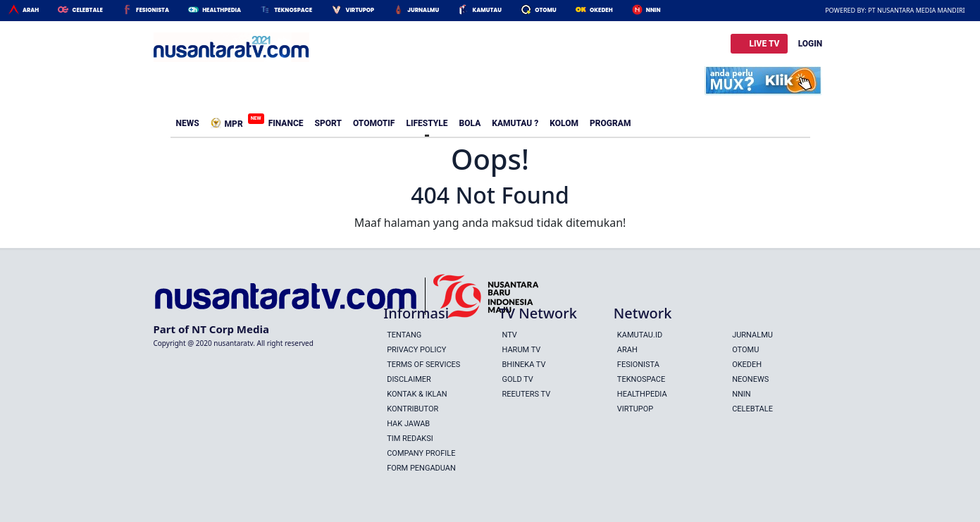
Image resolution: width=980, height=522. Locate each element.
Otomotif (374, 123)
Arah (31, 10)
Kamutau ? (515, 123)
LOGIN (811, 44)
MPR (230, 121)
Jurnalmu (423, 10)
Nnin (653, 10)
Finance (286, 123)
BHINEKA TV (523, 365)
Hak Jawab (408, 424)
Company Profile (421, 453)
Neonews (750, 379)
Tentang (404, 335)
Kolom (564, 123)
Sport (328, 123)
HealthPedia (222, 10)
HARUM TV (521, 350)
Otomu (546, 10)
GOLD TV (517, 379)
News (188, 123)
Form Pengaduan (421, 468)
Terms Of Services (423, 365)
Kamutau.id (640, 335)
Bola (470, 123)
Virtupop (360, 10)
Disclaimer (409, 379)
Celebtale (87, 10)
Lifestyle (427, 123)
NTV (509, 335)
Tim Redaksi (410, 439)
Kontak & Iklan (417, 394)
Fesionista (153, 10)
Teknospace (293, 10)
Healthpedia (642, 394)
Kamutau (487, 10)
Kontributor (413, 409)
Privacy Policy (416, 350)
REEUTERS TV (526, 394)
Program (610, 123)
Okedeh (601, 10)
